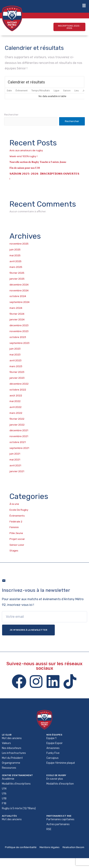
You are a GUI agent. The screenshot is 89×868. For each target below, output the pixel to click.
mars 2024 (16, 308)
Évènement (22, 91)
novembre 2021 (19, 436)
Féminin (14, 527)
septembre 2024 (19, 302)
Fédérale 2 (16, 521)
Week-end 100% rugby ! (23, 156)
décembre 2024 (19, 285)
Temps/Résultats (41, 91)
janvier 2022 (17, 425)
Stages (14, 550)
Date (9, 91)
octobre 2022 (18, 390)
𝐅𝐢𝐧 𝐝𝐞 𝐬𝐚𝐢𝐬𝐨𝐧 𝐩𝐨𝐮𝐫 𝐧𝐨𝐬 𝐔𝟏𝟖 (25, 168)
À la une (14, 504)
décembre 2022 (19, 384)
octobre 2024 (18, 296)
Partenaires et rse (59, 816)
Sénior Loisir (17, 545)
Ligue (56, 91)
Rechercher (11, 114)
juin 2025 (15, 249)
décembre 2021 (19, 430)
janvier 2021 (17, 471)
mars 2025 (16, 267)
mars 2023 (16, 366)
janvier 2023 (17, 378)
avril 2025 (15, 261)
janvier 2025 (17, 279)
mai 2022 (15, 401)
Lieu (77, 91)
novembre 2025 (19, 244)
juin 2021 (15, 454)
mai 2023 (15, 354)
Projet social (17, 539)
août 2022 (16, 395)
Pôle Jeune (16, 533)
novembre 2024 (19, 290)
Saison (67, 91)
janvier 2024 (17, 319)
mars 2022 (16, 413)
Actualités (9, 816)
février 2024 (17, 314)
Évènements (17, 516)
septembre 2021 (19, 448)
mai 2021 (15, 459)
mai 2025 (15, 255)
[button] (69, 27)
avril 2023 (15, 360)
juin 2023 (15, 349)
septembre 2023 (19, 343)
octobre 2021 (18, 442)
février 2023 (17, 372)
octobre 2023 (18, 337)
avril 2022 (15, 407)
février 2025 (17, 273)
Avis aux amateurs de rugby (26, 150)
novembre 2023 (19, 331)
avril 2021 (15, 465)
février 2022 (17, 419)
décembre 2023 (19, 325)
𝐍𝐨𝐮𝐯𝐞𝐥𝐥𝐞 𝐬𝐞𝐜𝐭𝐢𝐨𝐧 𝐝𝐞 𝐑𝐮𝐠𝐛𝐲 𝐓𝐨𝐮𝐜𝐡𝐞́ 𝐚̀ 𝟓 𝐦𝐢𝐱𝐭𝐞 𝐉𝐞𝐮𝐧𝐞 (38, 162)
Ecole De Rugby (19, 510)
